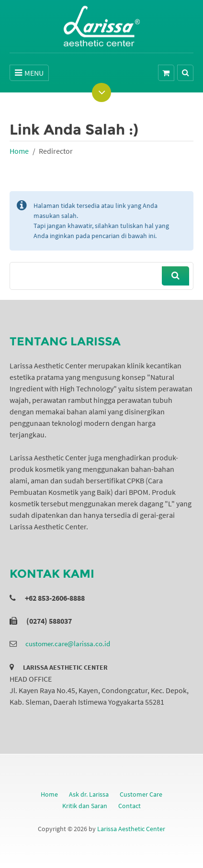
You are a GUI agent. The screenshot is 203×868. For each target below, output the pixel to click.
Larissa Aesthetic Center (131, 829)
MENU (29, 73)
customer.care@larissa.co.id (68, 644)
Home (19, 151)
